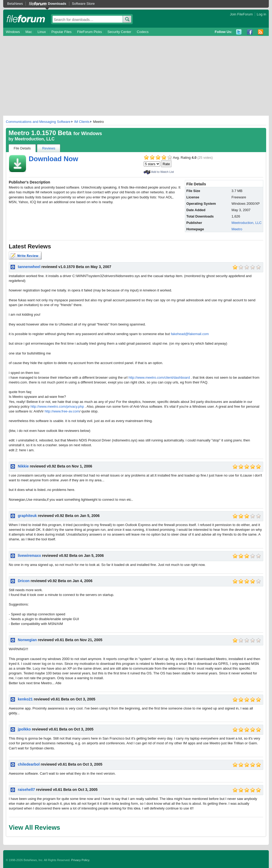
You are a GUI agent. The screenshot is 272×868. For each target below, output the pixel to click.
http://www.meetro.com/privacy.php (57, 406)
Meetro (237, 229)
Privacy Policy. (81, 860)
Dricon (24, 581)
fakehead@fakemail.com (190, 334)
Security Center (119, 32)
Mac (29, 32)
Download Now (53, 159)
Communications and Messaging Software (38, 122)
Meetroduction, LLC (35, 139)
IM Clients (82, 122)
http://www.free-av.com (62, 411)
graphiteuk (27, 516)
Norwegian (27, 640)
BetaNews (15, 4)
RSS (261, 32)
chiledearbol (29, 764)
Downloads (57, 4)
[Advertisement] (136, 76)
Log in (262, 14)
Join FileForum (241, 14)
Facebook (250, 32)
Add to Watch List (163, 172)
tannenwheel (29, 267)
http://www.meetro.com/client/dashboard (159, 377)
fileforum (26, 19)
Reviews (49, 148)
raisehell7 (26, 790)
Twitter (239, 32)
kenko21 (25, 699)
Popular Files (61, 32)
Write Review (25, 256)
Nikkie (23, 466)
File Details (22, 148)
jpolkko (24, 729)
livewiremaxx (29, 556)
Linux (42, 32)
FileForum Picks (89, 32)
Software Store (83, 4)
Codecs (143, 32)
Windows (13, 32)
